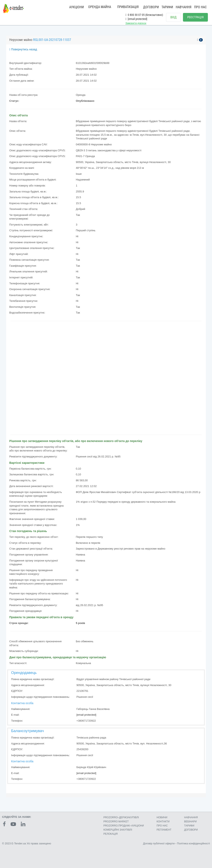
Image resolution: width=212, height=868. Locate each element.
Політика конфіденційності (193, 843)
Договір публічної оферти (159, 843)
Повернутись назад (23, 49)
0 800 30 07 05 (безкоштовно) (144, 15)
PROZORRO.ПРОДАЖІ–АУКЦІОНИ (124, 826)
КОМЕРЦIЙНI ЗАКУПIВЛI (118, 830)
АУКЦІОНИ (77, 7)
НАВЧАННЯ (184, 7)
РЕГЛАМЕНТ (164, 830)
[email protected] (86, 715)
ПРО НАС (200, 7)
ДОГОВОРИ (151, 7)
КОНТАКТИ (163, 822)
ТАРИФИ (167, 7)
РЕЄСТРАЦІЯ (195, 17)
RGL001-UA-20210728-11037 (52, 40)
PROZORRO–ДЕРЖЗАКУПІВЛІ (121, 817)
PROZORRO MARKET (116, 822)
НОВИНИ (162, 817)
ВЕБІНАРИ (190, 822)
